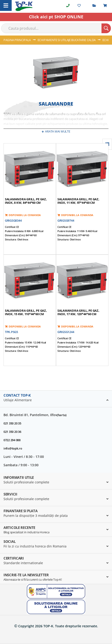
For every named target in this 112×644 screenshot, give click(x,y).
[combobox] (56, 28)
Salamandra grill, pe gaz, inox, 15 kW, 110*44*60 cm (26, 312)
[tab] (56, 399)
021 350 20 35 (12, 423)
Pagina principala (17, 40)
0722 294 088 (12, 440)
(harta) (62, 415)
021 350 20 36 (12, 432)
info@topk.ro (13, 448)
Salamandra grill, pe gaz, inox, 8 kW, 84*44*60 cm (26, 201)
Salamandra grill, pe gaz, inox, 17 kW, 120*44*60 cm (78, 312)
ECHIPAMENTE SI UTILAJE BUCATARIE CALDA (67, 40)
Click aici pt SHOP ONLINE (56, 17)
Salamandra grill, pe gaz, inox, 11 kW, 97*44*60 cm (78, 201)
